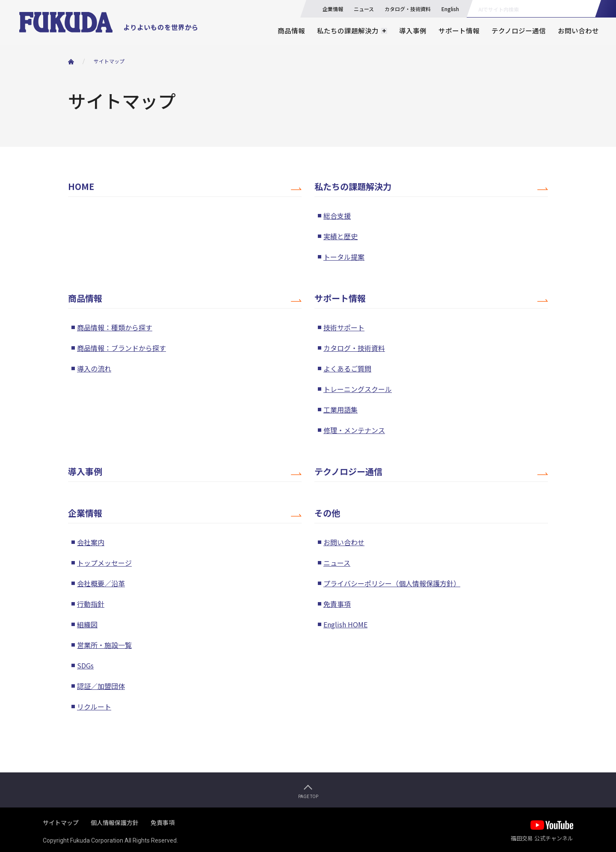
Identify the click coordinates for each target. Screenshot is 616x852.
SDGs (85, 665)
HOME (81, 187)
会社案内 (91, 542)
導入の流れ (94, 368)
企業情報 (333, 9)
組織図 (87, 624)
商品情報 (291, 30)
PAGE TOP (308, 797)
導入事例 (413, 30)
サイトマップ (109, 61)
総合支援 (337, 216)
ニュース (364, 9)
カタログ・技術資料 (408, 9)
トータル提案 (344, 257)
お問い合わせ (578, 30)
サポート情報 (459, 30)
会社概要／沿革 (101, 583)
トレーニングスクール (358, 389)
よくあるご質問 (347, 368)
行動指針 (91, 604)
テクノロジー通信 (519, 30)
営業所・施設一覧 (104, 645)
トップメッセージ (104, 563)
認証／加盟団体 (101, 686)
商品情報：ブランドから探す (121, 348)
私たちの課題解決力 (353, 187)
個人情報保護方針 (115, 822)
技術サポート (344, 327)
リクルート (94, 707)
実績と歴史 (341, 236)
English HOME (345, 624)
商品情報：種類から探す (115, 327)
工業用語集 (341, 410)
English (450, 9)
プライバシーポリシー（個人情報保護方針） (392, 583)
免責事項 (337, 604)
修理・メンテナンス (354, 430)
